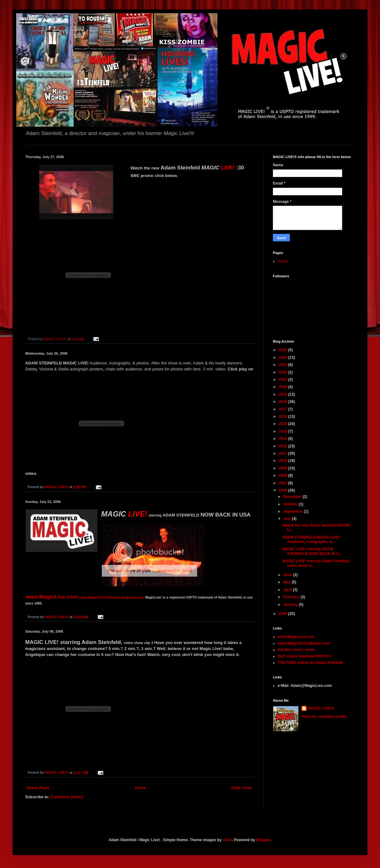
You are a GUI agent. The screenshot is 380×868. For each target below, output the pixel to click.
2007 (284, 483)
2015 (284, 424)
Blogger (263, 840)
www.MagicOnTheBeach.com (304, 643)
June (288, 575)
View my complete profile (324, 717)
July (288, 519)
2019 (284, 394)
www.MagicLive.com (296, 637)
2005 (284, 614)
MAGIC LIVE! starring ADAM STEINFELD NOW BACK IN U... (312, 551)
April (288, 590)
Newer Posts (38, 788)
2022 (284, 372)
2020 (284, 387)
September (294, 511)
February (292, 597)
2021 (284, 380)
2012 (284, 446)
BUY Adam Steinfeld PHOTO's (305, 656)
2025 (284, 350)
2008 (284, 475)
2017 (284, 409)
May (288, 582)
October (291, 504)
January (291, 605)
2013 (284, 439)
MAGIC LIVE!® (321, 708)
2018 (284, 402)
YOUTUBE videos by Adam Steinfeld (310, 663)
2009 (284, 468)
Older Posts (242, 788)
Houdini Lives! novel (296, 650)
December (293, 497)
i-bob (227, 840)
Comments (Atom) (67, 797)
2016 (284, 416)
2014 (284, 431)
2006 (284, 490)
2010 (284, 461)
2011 (284, 453)
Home (140, 788)
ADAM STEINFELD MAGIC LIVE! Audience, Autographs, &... (311, 540)
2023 (284, 365)
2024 (284, 357)
